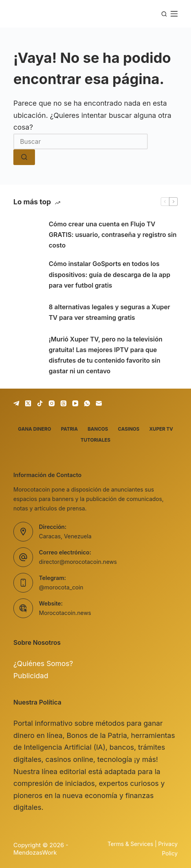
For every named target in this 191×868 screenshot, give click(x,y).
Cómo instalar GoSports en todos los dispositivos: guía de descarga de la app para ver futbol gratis (109, 274)
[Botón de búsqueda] (24, 157)
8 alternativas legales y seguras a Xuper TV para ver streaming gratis (109, 312)
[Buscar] (164, 14)
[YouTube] (75, 403)
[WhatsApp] (87, 403)
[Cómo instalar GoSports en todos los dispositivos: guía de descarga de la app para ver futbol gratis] (27, 275)
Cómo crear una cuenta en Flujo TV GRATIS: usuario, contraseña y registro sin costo (113, 235)
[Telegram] (16, 403)
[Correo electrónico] (99, 403)
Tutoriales (95, 440)
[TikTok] (40, 403)
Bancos (98, 429)
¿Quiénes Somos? (43, 663)
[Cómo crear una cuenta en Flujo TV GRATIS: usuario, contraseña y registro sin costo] (27, 235)
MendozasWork (35, 852)
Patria (69, 429)
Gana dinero (35, 429)
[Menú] (174, 14)
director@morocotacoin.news (78, 562)
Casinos (129, 429)
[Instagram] (52, 403)
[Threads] (63, 403)
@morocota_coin (61, 587)
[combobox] (81, 141)
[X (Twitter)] (28, 403)
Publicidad (31, 676)
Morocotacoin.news (65, 613)
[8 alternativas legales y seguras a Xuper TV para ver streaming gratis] (27, 312)
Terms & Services (130, 844)
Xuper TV (161, 429)
